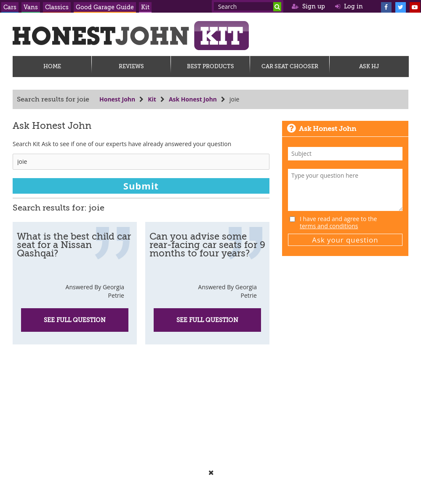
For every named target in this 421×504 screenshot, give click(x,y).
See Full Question (75, 320)
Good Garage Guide (105, 7)
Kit (145, 7)
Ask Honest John (193, 99)
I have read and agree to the (338, 222)
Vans (31, 7)
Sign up (308, 6)
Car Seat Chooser (290, 66)
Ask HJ (369, 66)
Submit (141, 186)
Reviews (131, 66)
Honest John (117, 99)
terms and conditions (329, 226)
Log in (349, 6)
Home (52, 66)
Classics (57, 7)
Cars (10, 7)
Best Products (210, 66)
